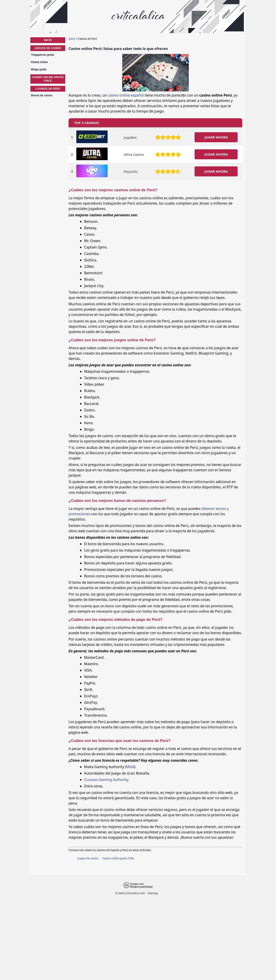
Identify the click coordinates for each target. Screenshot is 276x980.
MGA (130, 767)
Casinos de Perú (48, 89)
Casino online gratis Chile (118, 858)
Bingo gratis (39, 69)
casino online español (126, 95)
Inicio (48, 40)
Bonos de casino (42, 95)
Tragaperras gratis (43, 55)
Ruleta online (39, 62)
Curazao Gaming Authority (106, 780)
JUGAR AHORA (216, 137)
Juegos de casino (88, 858)
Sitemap (153, 893)
